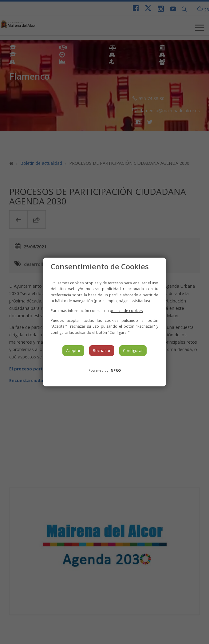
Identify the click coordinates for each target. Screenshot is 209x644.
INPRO (115, 370)
